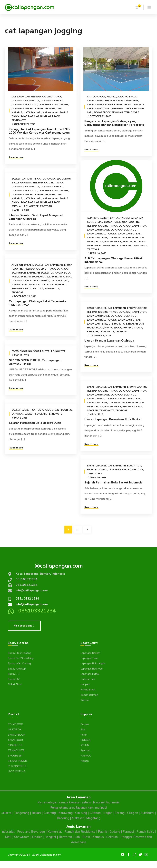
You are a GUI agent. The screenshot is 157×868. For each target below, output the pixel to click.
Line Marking (116, 238)
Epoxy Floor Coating (20, 653)
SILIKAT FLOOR (17, 761)
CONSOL (86, 740)
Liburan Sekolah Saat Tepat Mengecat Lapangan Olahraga (36, 217)
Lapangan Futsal (23, 108)
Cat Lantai (116, 218)
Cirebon (95, 813)
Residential (129, 242)
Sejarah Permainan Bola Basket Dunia (35, 423)
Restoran (65, 837)
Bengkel (50, 837)
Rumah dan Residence (80, 832)
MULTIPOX (15, 730)
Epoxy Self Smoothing (21, 658)
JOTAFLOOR (15, 740)
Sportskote (41, 351)
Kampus (98, 837)
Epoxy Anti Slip (17, 669)
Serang (120, 813)
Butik (86, 837)
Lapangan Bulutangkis (54, 105)
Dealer (37, 837)
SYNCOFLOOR (16, 735)
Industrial (8, 832)
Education (110, 222)
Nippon (85, 761)
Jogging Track (52, 97)
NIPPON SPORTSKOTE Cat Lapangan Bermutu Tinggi (35, 362)
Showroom (22, 837)
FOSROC (86, 756)
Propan (85, 724)
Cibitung (81, 813)
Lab (77, 837)
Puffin (84, 735)
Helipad (36, 97)
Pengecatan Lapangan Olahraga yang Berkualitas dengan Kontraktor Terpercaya (114, 123)
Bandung (63, 818)
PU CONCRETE (17, 766)
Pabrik (102, 832)
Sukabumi (147, 813)
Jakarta (6, 813)
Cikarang (50, 813)
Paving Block (101, 112)
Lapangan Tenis (45, 108)
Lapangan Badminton (25, 101)
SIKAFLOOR (15, 745)
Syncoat (85, 750)
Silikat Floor (15, 684)
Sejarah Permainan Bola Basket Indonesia (55, 488)
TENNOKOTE (16, 750)
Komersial (55, 832)
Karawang (65, 813)
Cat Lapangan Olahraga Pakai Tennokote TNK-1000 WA (38, 303)
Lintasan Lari (32, 112)
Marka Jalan (50, 112)
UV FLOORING (17, 771)
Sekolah (116, 112)
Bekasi (36, 813)
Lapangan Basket (52, 101)
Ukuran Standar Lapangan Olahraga (108, 341)
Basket (103, 218)
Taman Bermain (89, 695)
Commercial (94, 222)
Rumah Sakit (145, 832)
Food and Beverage (31, 832)
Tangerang (22, 813)
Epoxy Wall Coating (19, 663)
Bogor (108, 813)
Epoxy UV (14, 679)
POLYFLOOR (15, 724)
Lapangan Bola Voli (24, 105)
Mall (8, 837)
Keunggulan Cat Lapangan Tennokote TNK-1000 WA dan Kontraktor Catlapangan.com (39, 131)
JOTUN (85, 745)
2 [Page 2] (78, 530)
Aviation (92, 218)
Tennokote (19, 120)
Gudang (115, 832)
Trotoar (92, 249)
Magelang (93, 818)
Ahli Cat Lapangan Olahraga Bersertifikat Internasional (113, 260)
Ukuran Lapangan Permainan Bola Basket (112, 422)
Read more (16, 157)
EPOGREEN (15, 756)
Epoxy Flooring (129, 222)
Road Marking (30, 116)
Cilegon (133, 813)
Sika (83, 730)
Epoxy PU (14, 674)
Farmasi (128, 832)
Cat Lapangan (21, 97)
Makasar (78, 818)
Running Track (50, 116)
